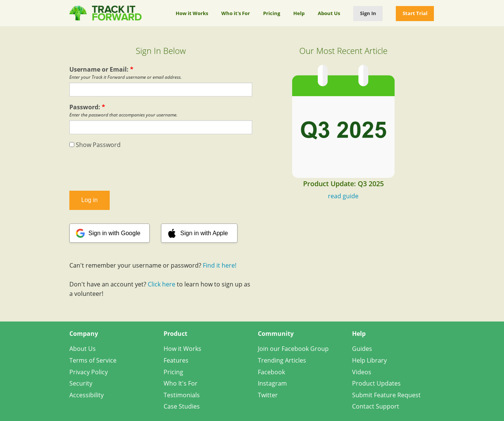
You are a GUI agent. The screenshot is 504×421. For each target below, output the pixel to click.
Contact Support (376, 406)
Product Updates (376, 383)
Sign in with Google (115, 233)
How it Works (192, 13)
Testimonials (182, 395)
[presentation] (161, 170)
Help (299, 13)
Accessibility (87, 395)
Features (176, 360)
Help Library (369, 360)
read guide (343, 196)
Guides (362, 349)
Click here (162, 284)
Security (81, 383)
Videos (362, 372)
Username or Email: (101, 69)
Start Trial (415, 13)
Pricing (272, 13)
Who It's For (181, 383)
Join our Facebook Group (293, 349)
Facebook (271, 372)
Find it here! (220, 265)
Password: (87, 107)
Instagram (272, 383)
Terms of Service (93, 360)
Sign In (368, 13)
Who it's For (236, 13)
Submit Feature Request (386, 395)
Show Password (95, 145)
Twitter (268, 395)
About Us (329, 13)
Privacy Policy (89, 372)
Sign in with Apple (204, 233)
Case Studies (182, 406)
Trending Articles (282, 360)
